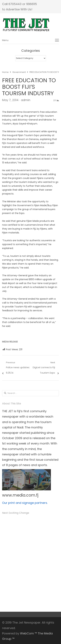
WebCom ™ (28, 633)
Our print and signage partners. (25, 503)
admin (26, 100)
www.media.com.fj (20, 495)
